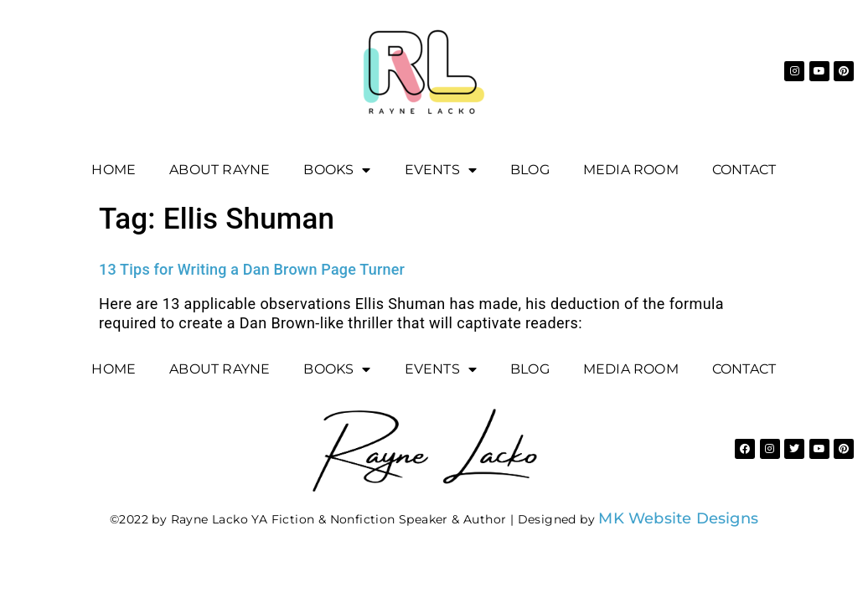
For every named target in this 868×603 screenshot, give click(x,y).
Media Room (631, 170)
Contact (744, 170)
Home (114, 170)
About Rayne (220, 170)
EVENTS (441, 170)
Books (337, 170)
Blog (530, 170)
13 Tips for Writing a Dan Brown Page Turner (252, 269)
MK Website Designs (678, 518)
